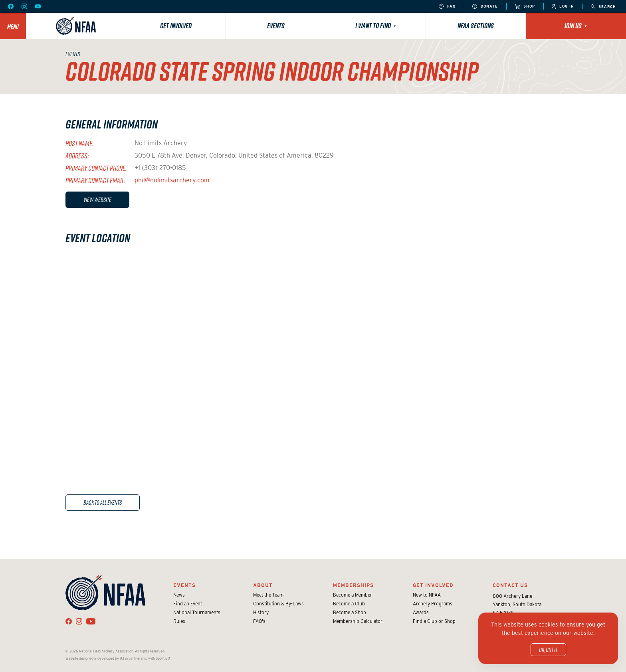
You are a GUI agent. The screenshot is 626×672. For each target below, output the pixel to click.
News (179, 595)
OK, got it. (548, 650)
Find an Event (188, 604)
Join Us (576, 26)
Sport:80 (163, 658)
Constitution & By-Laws (278, 604)
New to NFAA (427, 595)
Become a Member (353, 595)
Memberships (353, 585)
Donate (485, 7)
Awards (421, 612)
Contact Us (510, 585)
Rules (179, 621)
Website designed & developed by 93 (95, 658)
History (261, 612)
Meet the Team (268, 595)
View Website (97, 200)
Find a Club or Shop (434, 621)
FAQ (447, 7)
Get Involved (176, 26)
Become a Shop (350, 612)
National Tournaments (197, 612)
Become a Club (349, 604)
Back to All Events (103, 502)
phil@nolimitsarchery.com (172, 180)
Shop (525, 7)
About (263, 585)
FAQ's (259, 621)
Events (276, 26)
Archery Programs (433, 604)
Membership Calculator (358, 621)
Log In (563, 7)
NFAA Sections (476, 26)
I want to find (376, 26)
